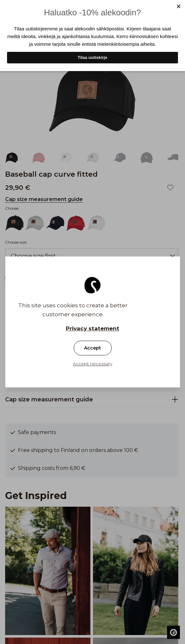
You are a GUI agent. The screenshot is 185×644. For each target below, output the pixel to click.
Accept (92, 348)
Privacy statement (92, 329)
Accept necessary (92, 364)
